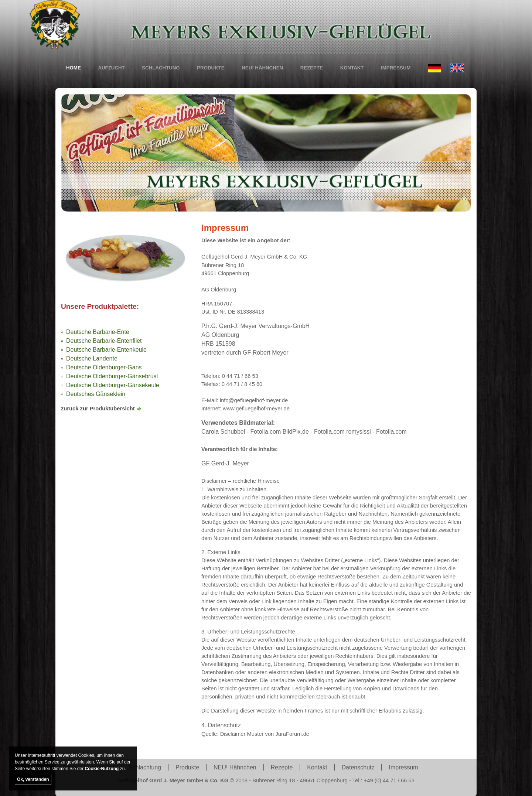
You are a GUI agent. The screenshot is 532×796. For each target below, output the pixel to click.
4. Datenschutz (221, 725)
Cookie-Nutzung (102, 769)
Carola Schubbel (223, 432)
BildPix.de (296, 432)
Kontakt (352, 68)
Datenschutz (358, 767)
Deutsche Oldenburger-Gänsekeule (113, 385)
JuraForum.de (292, 734)
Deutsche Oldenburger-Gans (104, 367)
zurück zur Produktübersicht (98, 409)
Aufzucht (111, 68)
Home (74, 68)
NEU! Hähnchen (262, 68)
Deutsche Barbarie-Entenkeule (106, 350)
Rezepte (312, 68)
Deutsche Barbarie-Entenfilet (104, 341)
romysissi (359, 432)
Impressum (396, 68)
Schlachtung (161, 68)
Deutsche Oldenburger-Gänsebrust (112, 376)
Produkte (211, 68)
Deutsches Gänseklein (96, 394)
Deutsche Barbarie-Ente (98, 332)
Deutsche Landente (92, 358)
